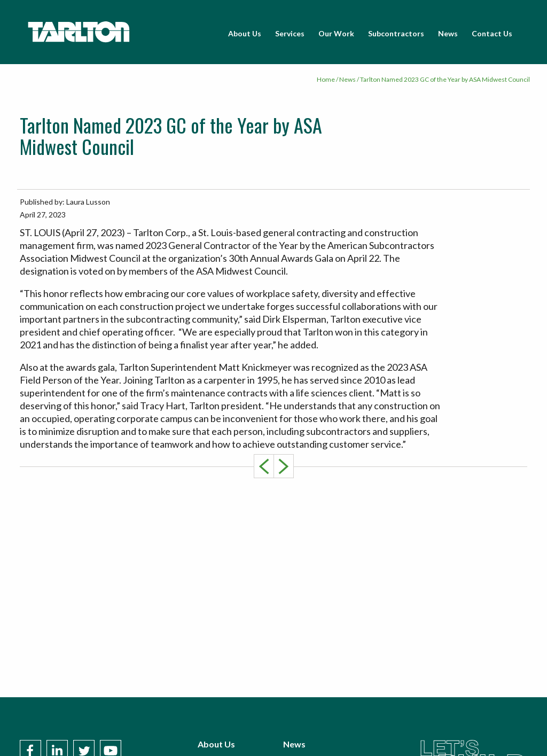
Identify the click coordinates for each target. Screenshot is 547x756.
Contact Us (492, 33)
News (448, 33)
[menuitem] (245, 34)
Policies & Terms (316, 734)
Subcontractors (396, 33)
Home (326, 79)
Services (290, 33)
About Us (245, 33)
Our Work (336, 33)
